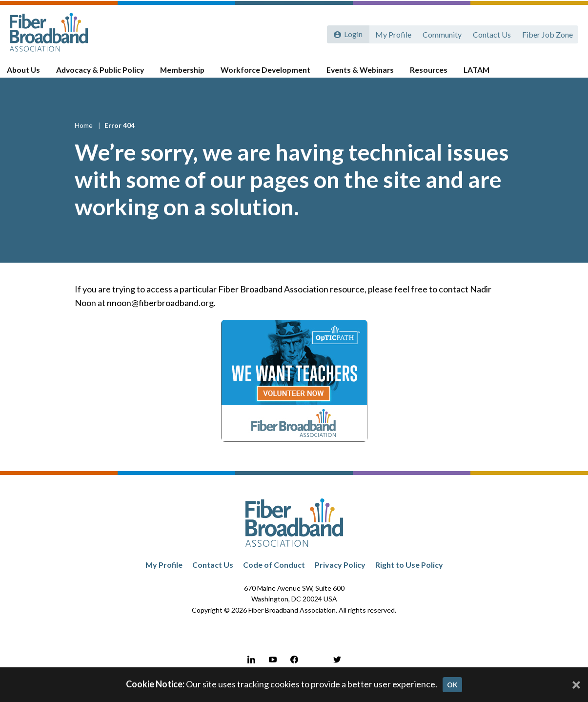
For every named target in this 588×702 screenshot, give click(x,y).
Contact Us (491, 33)
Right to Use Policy (409, 577)
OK (452, 685)
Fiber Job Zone (547, 33)
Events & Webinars (362, 74)
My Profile (391, 33)
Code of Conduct (274, 577)
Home (84, 137)
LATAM (475, 74)
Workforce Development (269, 74)
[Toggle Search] (567, 74)
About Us (33, 74)
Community (441, 33)
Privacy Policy (340, 577)
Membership (188, 74)
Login (352, 33)
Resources (428, 74)
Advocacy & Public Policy (107, 74)
